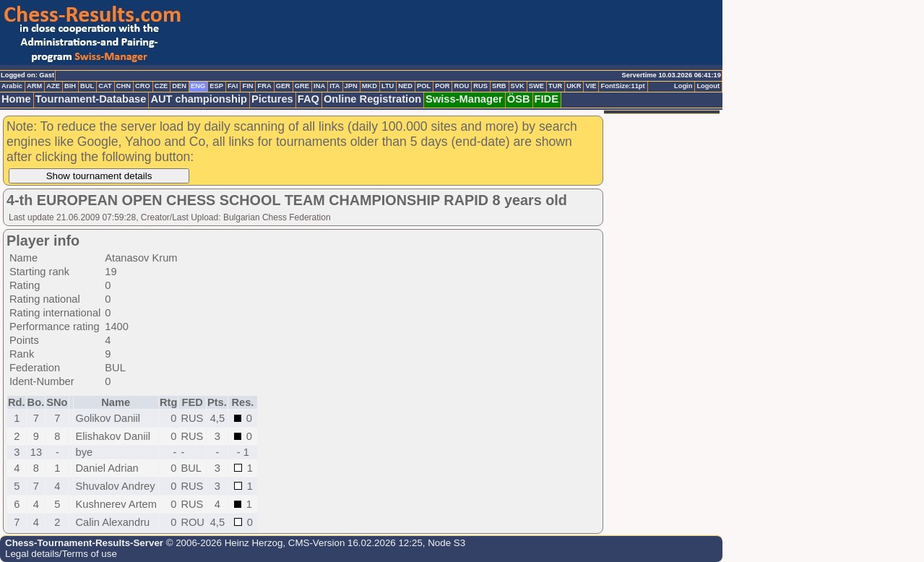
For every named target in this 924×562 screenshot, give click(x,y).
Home (16, 99)
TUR (555, 86)
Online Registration (372, 99)
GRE (302, 86)
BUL (87, 86)
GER (283, 86)
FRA (264, 86)
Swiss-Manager (464, 99)
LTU (388, 86)
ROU (461, 86)
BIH (70, 86)
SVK (518, 86)
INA (319, 86)
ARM (34, 86)
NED (405, 86)
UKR (574, 86)
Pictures (272, 99)
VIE (591, 86)
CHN (124, 86)
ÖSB (519, 99)
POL (424, 86)
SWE (536, 86)
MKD (370, 86)
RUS (480, 86)
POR (442, 86)
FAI (233, 86)
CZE (161, 86)
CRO (143, 86)
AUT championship (199, 99)
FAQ (308, 99)
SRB (499, 86)
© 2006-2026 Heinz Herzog (223, 543)
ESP (216, 86)
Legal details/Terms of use (61, 554)
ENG (198, 86)
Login (683, 86)
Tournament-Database (91, 99)
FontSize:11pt (622, 86)
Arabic (12, 86)
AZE (53, 86)
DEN (179, 86)
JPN (351, 86)
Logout (708, 86)
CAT (105, 86)
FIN (247, 86)
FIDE (547, 99)
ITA (334, 86)
